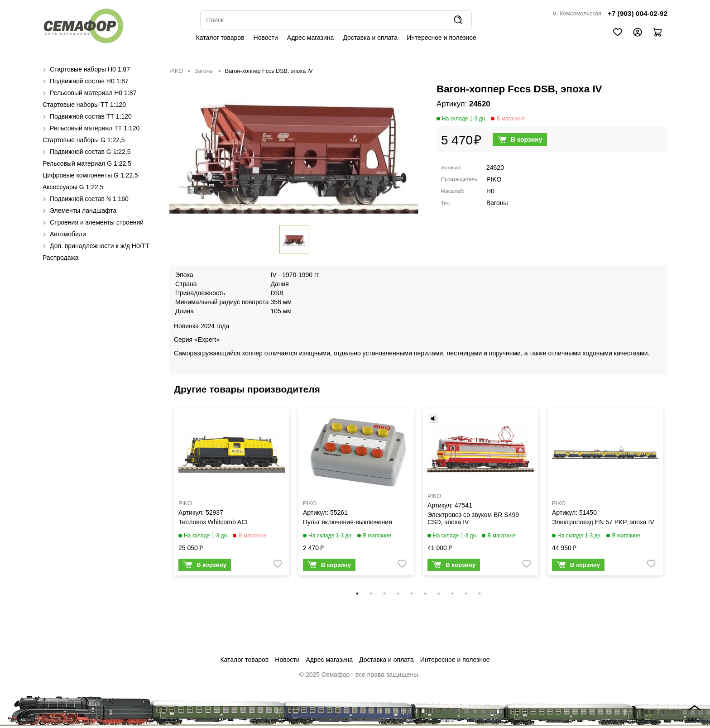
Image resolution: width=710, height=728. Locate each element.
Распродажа (61, 258)
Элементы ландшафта (83, 211)
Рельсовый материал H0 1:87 (93, 93)
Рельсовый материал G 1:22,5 (87, 163)
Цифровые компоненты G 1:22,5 (90, 175)
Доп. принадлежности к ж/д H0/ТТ (100, 246)
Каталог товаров (220, 38)
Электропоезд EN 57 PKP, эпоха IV (603, 522)
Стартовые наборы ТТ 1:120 (84, 105)
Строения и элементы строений (97, 222)
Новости (266, 38)
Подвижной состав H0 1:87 (89, 81)
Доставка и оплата (370, 38)
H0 (490, 191)
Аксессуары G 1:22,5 (73, 187)
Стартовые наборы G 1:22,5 (84, 140)
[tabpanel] (232, 494)
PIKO (176, 71)
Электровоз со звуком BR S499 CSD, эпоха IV (473, 518)
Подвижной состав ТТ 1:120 (91, 116)
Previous (163, 498)
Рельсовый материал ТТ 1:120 (95, 128)
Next (674, 498)
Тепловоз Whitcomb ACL (214, 522)
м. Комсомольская (577, 14)
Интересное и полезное (441, 38)
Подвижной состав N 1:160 (89, 199)
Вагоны (204, 71)
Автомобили (68, 234)
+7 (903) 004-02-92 (638, 13)
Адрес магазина (311, 38)
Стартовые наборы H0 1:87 (90, 69)
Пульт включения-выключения (348, 522)
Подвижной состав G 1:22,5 (90, 152)
